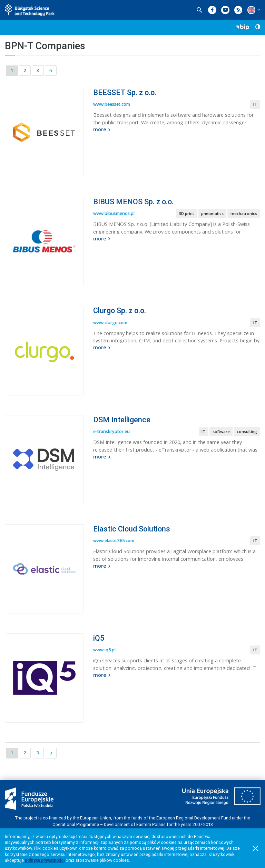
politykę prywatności (45, 860)
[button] (251, 10)
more (103, 129)
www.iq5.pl (104, 650)
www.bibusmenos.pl (114, 213)
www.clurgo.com (110, 323)
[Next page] (51, 71)
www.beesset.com (112, 104)
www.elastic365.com (114, 541)
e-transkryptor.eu (111, 431)
